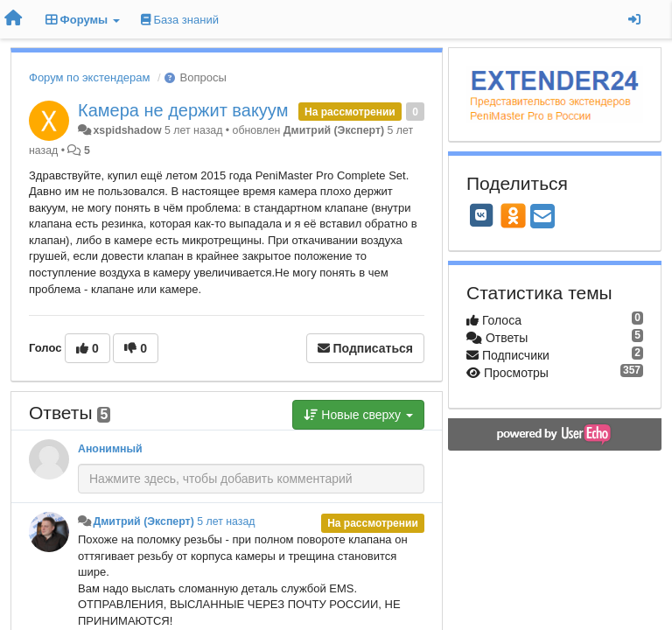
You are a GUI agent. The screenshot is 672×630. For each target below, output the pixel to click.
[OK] (513, 215)
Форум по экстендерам (89, 77)
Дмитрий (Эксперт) (334, 130)
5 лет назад (226, 521)
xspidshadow (127, 130)
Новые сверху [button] (358, 415)
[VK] (481, 215)
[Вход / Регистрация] (634, 19)
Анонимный (110, 449)
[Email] (542, 217)
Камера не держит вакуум (183, 110)
